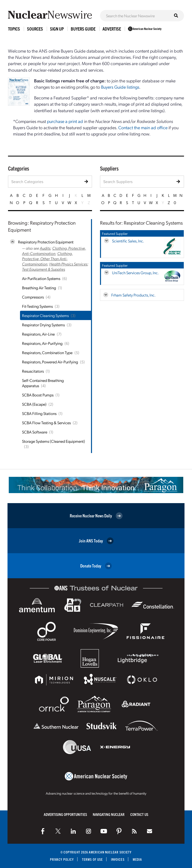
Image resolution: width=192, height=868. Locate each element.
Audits (45, 248)
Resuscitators (33, 371)
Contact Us (139, 814)
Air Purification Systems (41, 278)
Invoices (118, 859)
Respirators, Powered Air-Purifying (50, 362)
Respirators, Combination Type (47, 352)
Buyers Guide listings (120, 87)
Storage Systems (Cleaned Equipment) (53, 441)
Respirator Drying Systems (43, 325)
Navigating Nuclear (109, 814)
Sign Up (57, 29)
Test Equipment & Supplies (43, 269)
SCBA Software (35, 432)
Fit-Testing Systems (37, 306)
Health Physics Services (68, 264)
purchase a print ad (65, 121)
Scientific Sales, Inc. (128, 241)
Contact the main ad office (143, 127)
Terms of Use (92, 859)
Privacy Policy (62, 859)
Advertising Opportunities (65, 814)
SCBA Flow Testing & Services (46, 423)
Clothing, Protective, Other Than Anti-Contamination (47, 259)
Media (137, 859)
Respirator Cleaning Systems (45, 315)
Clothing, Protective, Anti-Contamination (54, 251)
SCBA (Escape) (34, 404)
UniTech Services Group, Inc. (135, 273)
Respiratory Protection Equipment (46, 242)
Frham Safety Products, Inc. (133, 295)
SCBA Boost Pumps (38, 395)
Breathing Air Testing (39, 288)
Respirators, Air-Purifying (42, 343)
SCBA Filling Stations (39, 413)
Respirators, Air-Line (38, 334)
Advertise (112, 29)
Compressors (33, 297)
